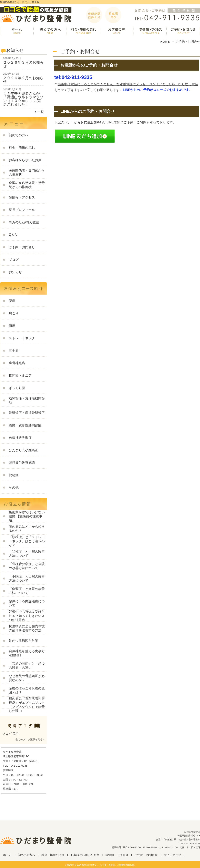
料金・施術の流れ (83, 32)
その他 (14, 487)
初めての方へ (50, 32)
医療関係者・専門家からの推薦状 (27, 172)
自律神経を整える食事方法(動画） (27, 653)
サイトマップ (172, 855)
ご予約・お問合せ (183, 32)
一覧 (41, 112)
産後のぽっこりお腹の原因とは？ (27, 690)
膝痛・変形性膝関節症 (25, 425)
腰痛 (12, 301)
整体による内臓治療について (27, 603)
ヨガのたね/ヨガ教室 (24, 222)
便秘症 (14, 475)
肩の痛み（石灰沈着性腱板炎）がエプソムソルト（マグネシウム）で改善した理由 (27, 705)
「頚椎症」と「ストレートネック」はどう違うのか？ (27, 541)
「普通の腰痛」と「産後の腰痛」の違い (27, 666)
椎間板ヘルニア (20, 375)
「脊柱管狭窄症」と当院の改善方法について (27, 566)
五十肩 (14, 351)
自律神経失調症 (20, 438)
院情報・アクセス (150, 32)
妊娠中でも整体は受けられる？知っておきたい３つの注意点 (27, 616)
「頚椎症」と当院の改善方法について (27, 554)
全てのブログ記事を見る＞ (30, 739)
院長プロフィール (22, 210)
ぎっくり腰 (17, 388)
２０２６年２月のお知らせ (23, 80)
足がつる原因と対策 (23, 641)
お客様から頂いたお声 (117, 32)
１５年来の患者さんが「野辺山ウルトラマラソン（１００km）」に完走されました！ (23, 99)
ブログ (14, 260)
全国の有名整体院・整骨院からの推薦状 (27, 185)
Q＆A (13, 235)
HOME (165, 42)
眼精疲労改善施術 (22, 463)
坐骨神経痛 (17, 363)
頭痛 (12, 326)
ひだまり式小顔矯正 (23, 450)
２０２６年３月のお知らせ (23, 64)
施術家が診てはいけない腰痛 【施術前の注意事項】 (27, 516)
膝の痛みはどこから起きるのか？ (27, 529)
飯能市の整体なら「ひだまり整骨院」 (99, 865)
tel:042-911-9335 (73, 77)
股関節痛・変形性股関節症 (27, 400)
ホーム (17, 32)
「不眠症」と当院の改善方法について (27, 578)
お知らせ (15, 272)
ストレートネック (22, 338)
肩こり (14, 313)
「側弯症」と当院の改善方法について (27, 591)
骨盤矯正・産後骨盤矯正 (27, 413)
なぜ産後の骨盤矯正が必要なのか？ (27, 678)
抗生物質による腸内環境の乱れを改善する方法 (27, 628)
